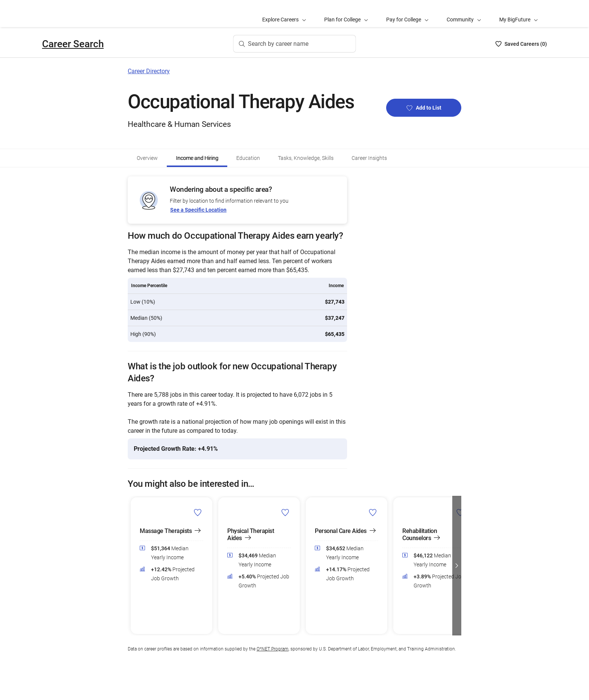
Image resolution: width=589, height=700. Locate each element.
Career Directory (149, 71)
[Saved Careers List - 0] (521, 44)
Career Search (73, 44)
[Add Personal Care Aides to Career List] (373, 512)
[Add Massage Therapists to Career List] (198, 512)
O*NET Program (273, 649)
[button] (457, 566)
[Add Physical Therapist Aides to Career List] (285, 512)
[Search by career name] (295, 44)
